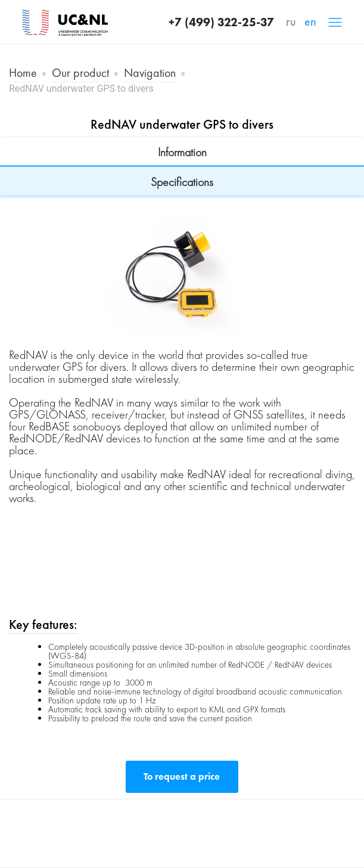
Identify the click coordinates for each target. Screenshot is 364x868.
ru (291, 21)
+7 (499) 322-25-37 (221, 22)
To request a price (182, 776)
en (310, 21)
